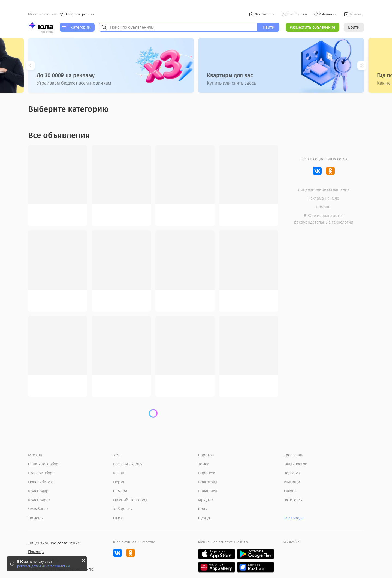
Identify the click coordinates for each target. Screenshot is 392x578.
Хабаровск (123, 509)
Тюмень (35, 518)
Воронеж (206, 473)
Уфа (117, 455)
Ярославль (293, 455)
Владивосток (295, 464)
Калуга (290, 491)
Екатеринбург (41, 473)
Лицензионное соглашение (324, 189)
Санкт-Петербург (44, 464)
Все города (293, 518)
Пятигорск (293, 500)
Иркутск (206, 500)
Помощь (324, 207)
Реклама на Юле (324, 198)
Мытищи (292, 482)
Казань (120, 473)
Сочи (203, 509)
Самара (120, 491)
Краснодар (38, 491)
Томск (203, 464)
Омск (118, 518)
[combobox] (178, 27)
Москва (35, 455)
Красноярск (39, 500)
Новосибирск (40, 482)
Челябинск (38, 509)
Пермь (119, 482)
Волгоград (208, 482)
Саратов (206, 455)
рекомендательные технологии (324, 222)
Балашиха (208, 491)
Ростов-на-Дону (128, 464)
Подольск (292, 473)
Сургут (204, 518)
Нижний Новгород (130, 500)
